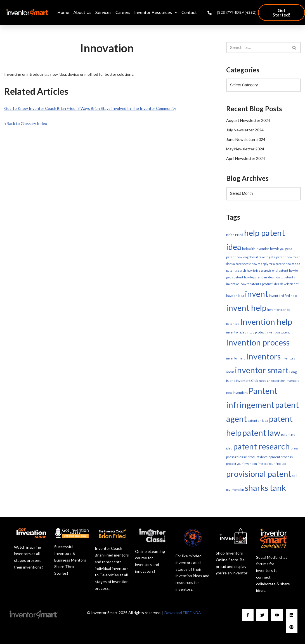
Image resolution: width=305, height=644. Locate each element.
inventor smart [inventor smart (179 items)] (262, 370)
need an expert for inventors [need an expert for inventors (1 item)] (279, 381)
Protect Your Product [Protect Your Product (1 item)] (272, 464)
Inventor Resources (156, 13)
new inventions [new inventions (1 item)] (237, 393)
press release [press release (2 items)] (237, 457)
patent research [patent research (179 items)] (262, 446)
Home (63, 13)
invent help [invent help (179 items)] (246, 308)
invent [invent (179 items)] (256, 294)
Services (103, 13)
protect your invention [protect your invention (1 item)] (242, 464)
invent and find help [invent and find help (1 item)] (283, 296)
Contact (189, 13)
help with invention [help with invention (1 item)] (256, 249)
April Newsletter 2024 (246, 158)
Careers (123, 13)
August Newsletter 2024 (248, 120)
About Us (82, 13)
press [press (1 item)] (295, 448)
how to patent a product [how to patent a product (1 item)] (256, 284)
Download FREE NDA (183, 613)
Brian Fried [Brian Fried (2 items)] (235, 235)
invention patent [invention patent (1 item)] (278, 332)
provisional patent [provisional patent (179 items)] (259, 474)
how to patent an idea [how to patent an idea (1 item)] (259, 277)
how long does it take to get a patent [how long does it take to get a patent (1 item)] (261, 257)
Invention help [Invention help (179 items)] (266, 322)
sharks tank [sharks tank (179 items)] (265, 488)
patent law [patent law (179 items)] (261, 433)
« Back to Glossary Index (26, 123)
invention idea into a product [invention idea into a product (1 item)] (246, 332)
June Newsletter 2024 (246, 139)
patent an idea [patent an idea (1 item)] (258, 421)
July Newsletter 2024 (245, 130)
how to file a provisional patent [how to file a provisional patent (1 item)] (268, 270)
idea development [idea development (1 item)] (286, 284)
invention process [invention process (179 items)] (258, 342)
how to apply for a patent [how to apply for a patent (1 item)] (268, 264)
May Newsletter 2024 (245, 149)
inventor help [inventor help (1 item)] (236, 358)
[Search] (257, 48)
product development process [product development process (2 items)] (270, 457)
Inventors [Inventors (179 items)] (263, 356)
